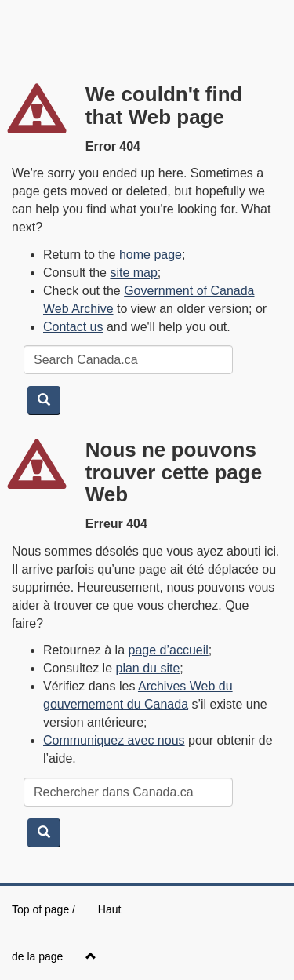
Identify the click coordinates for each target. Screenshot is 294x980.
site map (133, 273)
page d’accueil (169, 650)
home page (151, 255)
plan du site (148, 668)
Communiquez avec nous (114, 740)
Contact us (73, 327)
